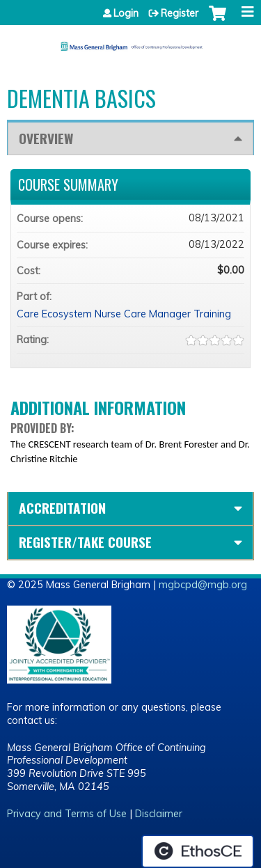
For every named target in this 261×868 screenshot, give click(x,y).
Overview (46, 138)
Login (126, 13)
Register (180, 13)
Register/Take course (85, 542)
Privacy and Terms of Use (67, 814)
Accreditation (62, 508)
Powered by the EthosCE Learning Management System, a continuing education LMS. (198, 851)
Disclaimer (159, 814)
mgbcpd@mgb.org (203, 585)
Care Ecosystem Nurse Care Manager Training (124, 314)
